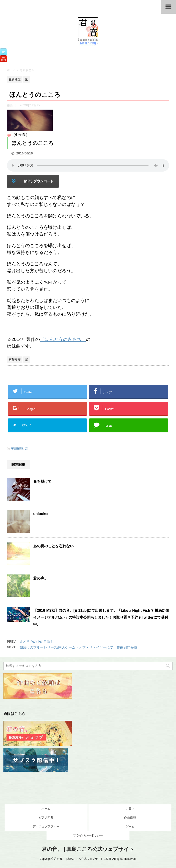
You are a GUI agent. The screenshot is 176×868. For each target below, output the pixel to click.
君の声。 (41, 578)
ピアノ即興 (46, 818)
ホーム (46, 809)
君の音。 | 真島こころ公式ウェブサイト (88, 849)
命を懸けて (42, 481)
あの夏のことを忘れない (53, 546)
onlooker (41, 514)
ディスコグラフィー (46, 826)
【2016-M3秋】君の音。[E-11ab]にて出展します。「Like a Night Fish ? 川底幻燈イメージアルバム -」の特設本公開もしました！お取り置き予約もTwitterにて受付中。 (101, 617)
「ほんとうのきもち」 (63, 339)
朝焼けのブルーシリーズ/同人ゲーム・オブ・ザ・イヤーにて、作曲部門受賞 (78, 647)
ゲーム (130, 826)
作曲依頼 (130, 818)
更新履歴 (17, 449)
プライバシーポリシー (88, 835)
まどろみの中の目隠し (37, 642)
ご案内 (130, 809)
